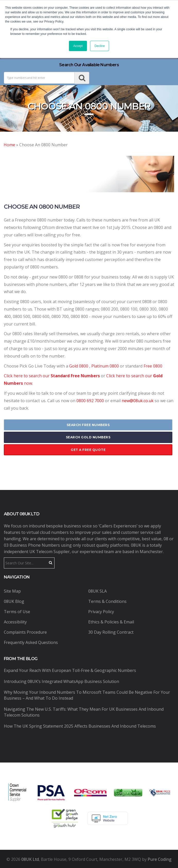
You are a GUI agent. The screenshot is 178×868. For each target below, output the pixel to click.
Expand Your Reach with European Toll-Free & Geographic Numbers (70, 670)
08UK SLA (97, 591)
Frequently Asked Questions (31, 642)
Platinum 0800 (106, 366)
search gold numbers (88, 437)
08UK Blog (14, 601)
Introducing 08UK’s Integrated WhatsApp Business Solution (61, 681)
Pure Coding (160, 859)
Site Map (12, 591)
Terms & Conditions (107, 601)
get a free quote (88, 450)
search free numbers (88, 425)
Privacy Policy (101, 612)
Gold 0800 (79, 366)
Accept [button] (78, 46)
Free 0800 (153, 366)
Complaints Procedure (25, 632)
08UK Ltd (30, 859)
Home (9, 145)
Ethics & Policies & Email (111, 622)
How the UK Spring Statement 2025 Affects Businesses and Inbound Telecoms (80, 726)
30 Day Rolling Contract (111, 632)
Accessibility (15, 622)
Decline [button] (100, 46)
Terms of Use (17, 612)
